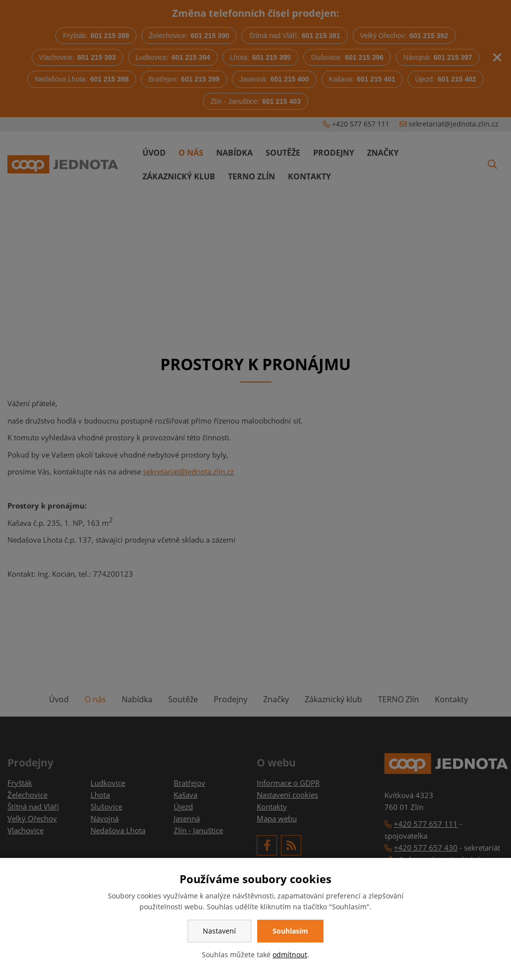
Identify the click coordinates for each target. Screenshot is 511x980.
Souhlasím (290, 931)
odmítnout (290, 955)
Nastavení (219, 931)
